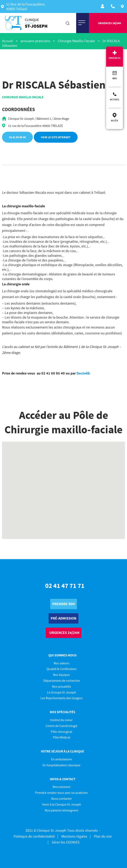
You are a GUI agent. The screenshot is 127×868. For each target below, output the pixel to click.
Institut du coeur (61, 720)
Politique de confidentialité (34, 836)
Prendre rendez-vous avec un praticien (61, 793)
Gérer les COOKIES (66, 842)
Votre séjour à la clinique (62, 751)
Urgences (115, 58)
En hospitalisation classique (61, 765)
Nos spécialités (62, 712)
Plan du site (103, 836)
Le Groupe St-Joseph (62, 692)
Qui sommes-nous (62, 655)
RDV (115, 78)
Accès (115, 120)
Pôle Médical (61, 737)
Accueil (115, 99)
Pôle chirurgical (61, 732)
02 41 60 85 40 (17, 137)
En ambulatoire (61, 759)
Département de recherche (62, 681)
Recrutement (103, 6)
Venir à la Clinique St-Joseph (62, 804)
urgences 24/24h (109, 23)
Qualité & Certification (62, 669)
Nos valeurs (62, 663)
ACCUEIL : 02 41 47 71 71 (113, 6)
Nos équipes (61, 675)
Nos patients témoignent (61, 810)
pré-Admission (64, 618)
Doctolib (83, 373)
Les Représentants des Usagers (62, 698)
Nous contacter (62, 798)
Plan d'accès (123, 6)
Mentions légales (74, 836)
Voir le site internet (56, 137)
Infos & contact (63, 779)
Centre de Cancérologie (61, 726)
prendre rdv (64, 604)
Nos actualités (62, 686)
